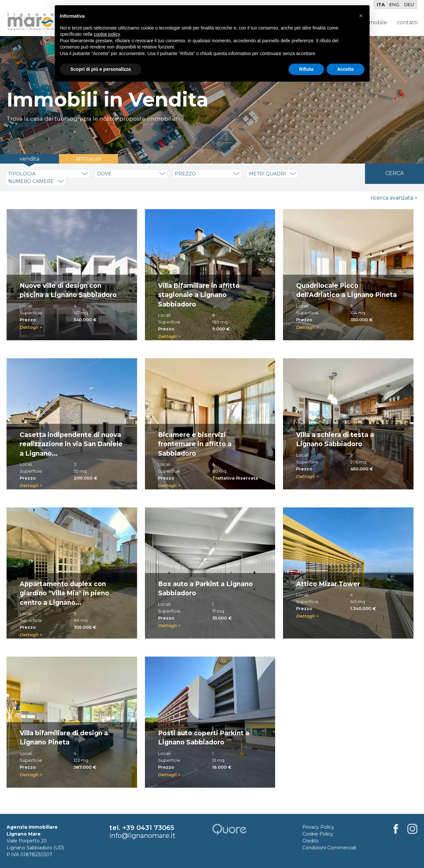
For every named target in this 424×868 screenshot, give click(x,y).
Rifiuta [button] (306, 69)
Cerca (394, 173)
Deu (409, 5)
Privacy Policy (318, 827)
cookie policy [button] (107, 34)
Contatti (407, 22)
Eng (394, 5)
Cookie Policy (318, 834)
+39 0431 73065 (148, 828)
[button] (361, 16)
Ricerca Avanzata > (394, 198)
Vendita (30, 159)
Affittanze (89, 159)
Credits (310, 841)
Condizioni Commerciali (329, 848)
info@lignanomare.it (142, 836)
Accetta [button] (345, 69)
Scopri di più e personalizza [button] (101, 69)
